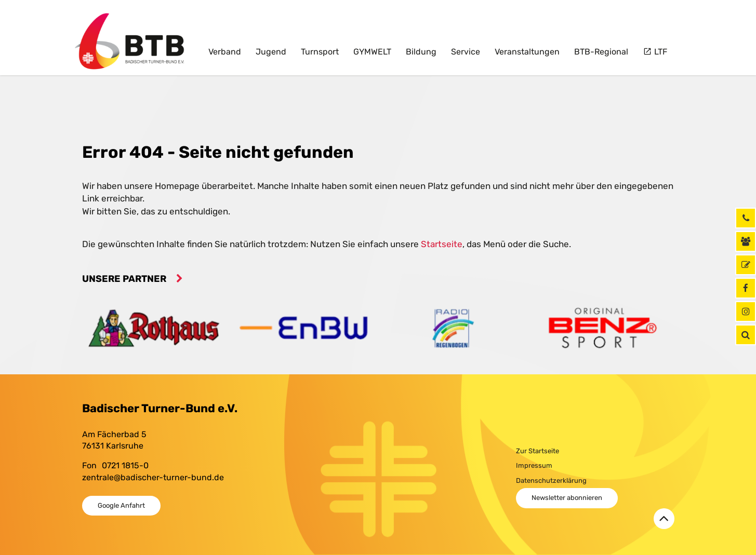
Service (466, 52)
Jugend (271, 52)
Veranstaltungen (527, 52)
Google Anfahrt (121, 505)
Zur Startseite (538, 451)
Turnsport (320, 52)
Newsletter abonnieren (567, 498)
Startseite (442, 244)
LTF (660, 52)
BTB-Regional (601, 52)
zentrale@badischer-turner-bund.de (153, 477)
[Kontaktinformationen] (746, 241)
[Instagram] (746, 312)
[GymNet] (746, 265)
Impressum (534, 465)
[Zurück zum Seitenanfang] (664, 519)
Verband (225, 52)
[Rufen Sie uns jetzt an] (746, 218)
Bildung (421, 52)
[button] (746, 335)
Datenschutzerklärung (551, 480)
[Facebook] (746, 288)
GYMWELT (372, 52)
